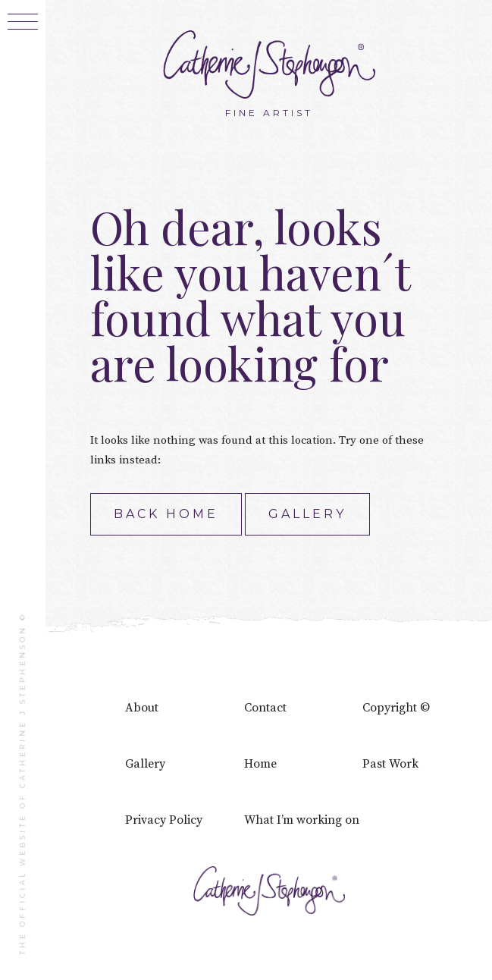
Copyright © (396, 708)
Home (260, 764)
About (142, 708)
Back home (166, 514)
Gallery (307, 514)
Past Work (390, 764)
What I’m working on (302, 820)
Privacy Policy (164, 820)
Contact (265, 708)
